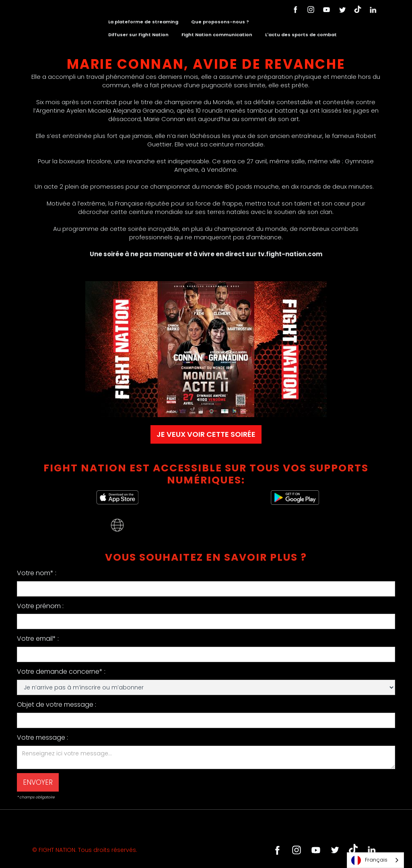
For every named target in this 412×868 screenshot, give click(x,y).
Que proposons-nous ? (220, 22)
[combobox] (375, 860)
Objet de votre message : (57, 704)
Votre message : (42, 737)
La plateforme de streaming (143, 22)
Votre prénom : (40, 606)
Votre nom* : (37, 573)
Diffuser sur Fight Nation (138, 35)
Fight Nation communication (217, 35)
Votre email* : (38, 639)
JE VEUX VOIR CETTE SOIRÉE (206, 434)
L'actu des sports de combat (301, 35)
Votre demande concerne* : (61, 672)
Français (369, 860)
